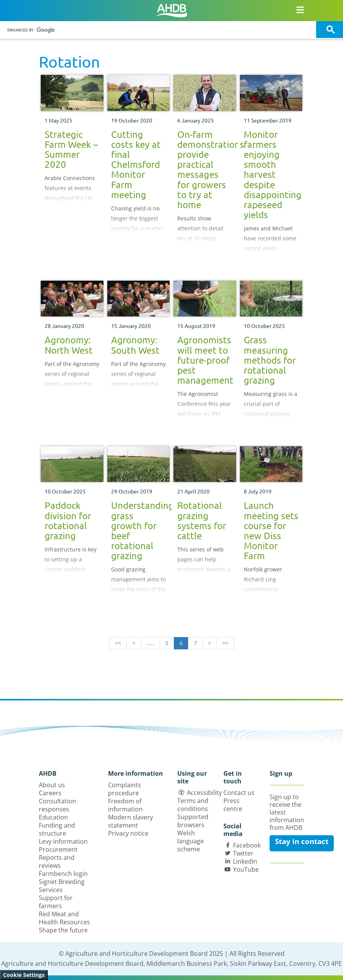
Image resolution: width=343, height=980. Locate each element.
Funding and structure (57, 829)
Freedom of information (125, 805)
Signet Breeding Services (62, 886)
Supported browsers (193, 821)
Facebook (247, 845)
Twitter (243, 853)
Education (53, 817)
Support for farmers (56, 902)
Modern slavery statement (131, 821)
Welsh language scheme (191, 841)
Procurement (58, 849)
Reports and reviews (57, 862)
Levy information (63, 841)
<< (118, 643)
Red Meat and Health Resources (64, 918)
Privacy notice (128, 833)
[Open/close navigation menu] (300, 10)
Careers (50, 793)
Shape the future (63, 930)
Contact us (239, 793)
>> (225, 643)
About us (52, 785)
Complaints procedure (125, 789)
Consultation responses (57, 805)
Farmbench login (63, 874)
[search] (159, 30)
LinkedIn (245, 861)
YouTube (246, 869)
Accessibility (204, 793)
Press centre (233, 805)
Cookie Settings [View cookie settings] (24, 975)
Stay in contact (302, 841)
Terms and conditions (193, 805)
